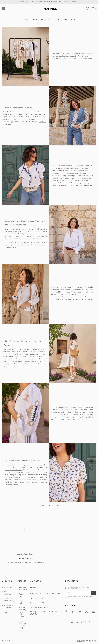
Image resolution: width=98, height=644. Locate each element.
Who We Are (8, 588)
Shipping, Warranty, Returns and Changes (22, 612)
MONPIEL (58, 287)
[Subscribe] (93, 593)
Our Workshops (8, 593)
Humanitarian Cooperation (8, 607)
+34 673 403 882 (39, 603)
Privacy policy (88, 597)
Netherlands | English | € (81, 623)
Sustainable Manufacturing (9, 600)
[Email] (78, 593)
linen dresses (13, 349)
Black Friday (21, 595)
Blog (5, 612)
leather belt (81, 417)
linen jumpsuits (61, 407)
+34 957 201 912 (39, 598)
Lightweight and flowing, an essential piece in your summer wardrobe (25, 562)
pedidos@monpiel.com (41, 608)
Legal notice (21, 602)
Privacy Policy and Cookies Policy (23, 624)
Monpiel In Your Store (23, 589)
